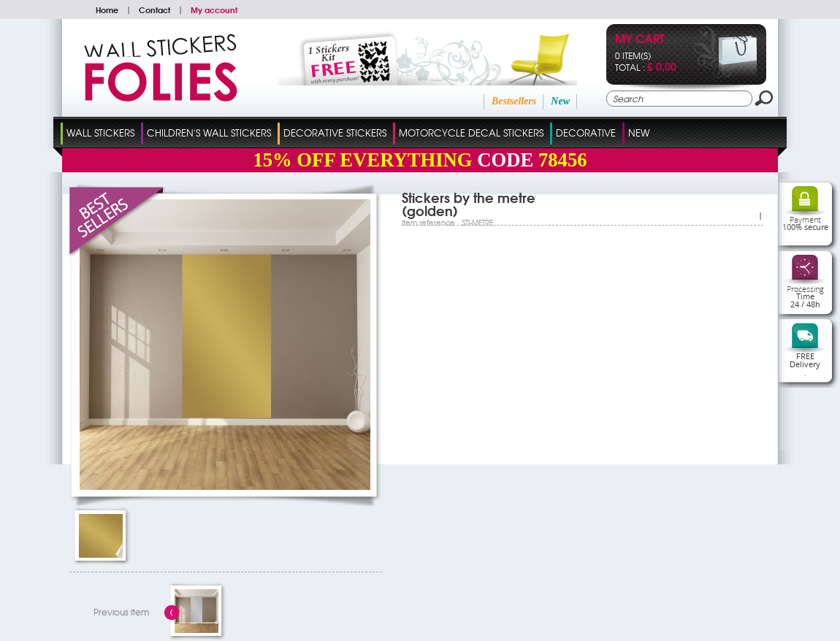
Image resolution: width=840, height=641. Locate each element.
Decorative (586, 133)
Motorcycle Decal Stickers (471, 133)
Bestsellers (514, 101)
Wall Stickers (100, 133)
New (560, 101)
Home (107, 9)
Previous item (121, 612)
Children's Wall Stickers (209, 133)
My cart (640, 40)
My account (214, 9)
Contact (154, 9)
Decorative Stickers (335, 133)
